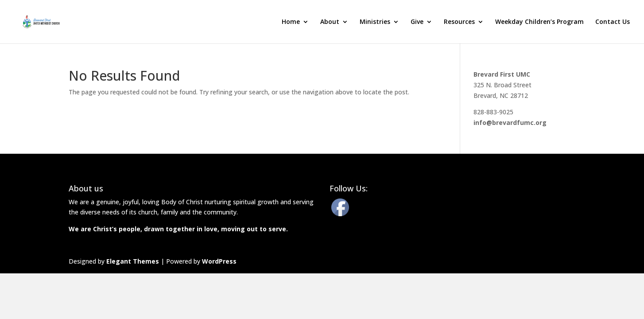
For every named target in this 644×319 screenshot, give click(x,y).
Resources (459, 22)
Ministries (375, 22)
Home (291, 22)
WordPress (219, 261)
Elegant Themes (133, 261)
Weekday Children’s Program (539, 22)
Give (417, 22)
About (330, 22)
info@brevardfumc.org (510, 123)
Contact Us (613, 22)
